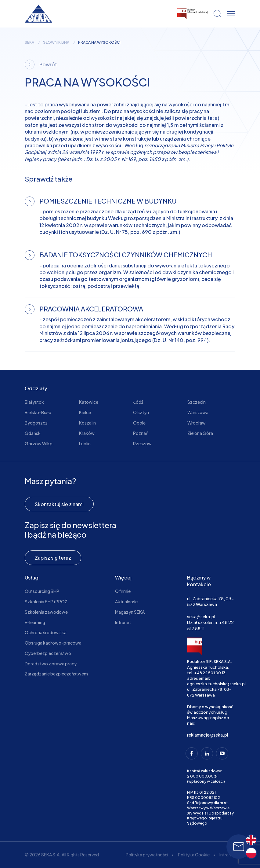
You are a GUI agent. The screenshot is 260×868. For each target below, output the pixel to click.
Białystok (34, 402)
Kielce (85, 412)
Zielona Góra (200, 433)
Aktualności (127, 601)
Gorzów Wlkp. (39, 443)
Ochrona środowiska (46, 632)
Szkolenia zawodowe (46, 612)
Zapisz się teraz (53, 558)
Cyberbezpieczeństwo (48, 653)
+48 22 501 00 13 (210, 673)
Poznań (141, 433)
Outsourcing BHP (42, 591)
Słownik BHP (56, 42)
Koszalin (87, 423)
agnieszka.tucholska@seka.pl (216, 684)
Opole (139, 423)
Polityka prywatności (147, 855)
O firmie (123, 591)
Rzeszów (142, 443)
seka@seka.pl (201, 616)
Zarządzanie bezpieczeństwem (56, 674)
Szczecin (197, 402)
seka (29, 42)
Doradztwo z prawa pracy (51, 664)
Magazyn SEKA (130, 612)
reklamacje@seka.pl (208, 735)
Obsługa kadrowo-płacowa (53, 643)
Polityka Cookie (194, 855)
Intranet (123, 622)
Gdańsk (33, 433)
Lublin (85, 443)
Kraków (87, 433)
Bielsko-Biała (38, 412)
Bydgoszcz (36, 423)
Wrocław (197, 423)
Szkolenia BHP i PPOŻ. (47, 601)
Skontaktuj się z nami (59, 504)
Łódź (138, 402)
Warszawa (198, 412)
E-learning (35, 622)
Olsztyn (141, 412)
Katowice (89, 402)
